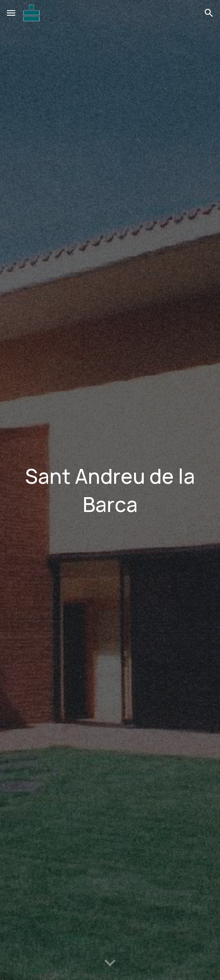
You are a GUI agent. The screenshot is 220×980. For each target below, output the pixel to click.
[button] (11, 13)
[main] (110, 490)
